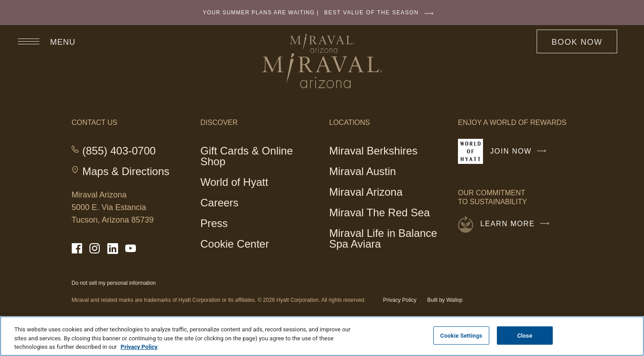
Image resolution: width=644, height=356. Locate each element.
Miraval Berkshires (373, 152)
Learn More (517, 224)
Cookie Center (235, 244)
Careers (219, 203)
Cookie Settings (461, 335)
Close (525, 335)
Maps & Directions (126, 172)
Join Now (520, 155)
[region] (322, 336)
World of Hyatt (234, 182)
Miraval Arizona (366, 193)
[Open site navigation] (42, 41)
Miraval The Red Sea (379, 212)
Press (214, 223)
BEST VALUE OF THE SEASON (381, 13)
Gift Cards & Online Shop (247, 158)
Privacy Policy (400, 300)
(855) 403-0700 (119, 151)
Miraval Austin (362, 171)
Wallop (454, 300)
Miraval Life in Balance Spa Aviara (383, 238)
